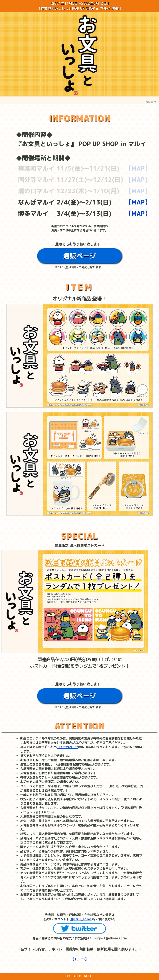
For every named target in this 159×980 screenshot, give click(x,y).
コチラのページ (67, 747)
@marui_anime (81, 919)
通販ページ (79, 256)
